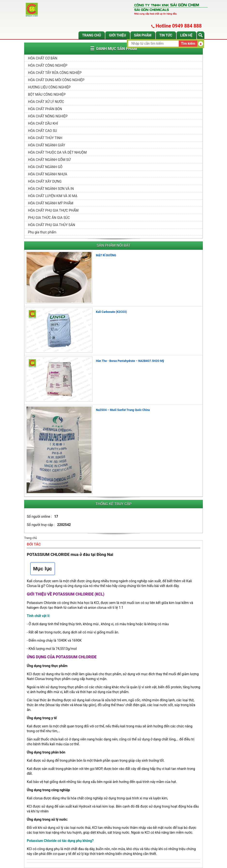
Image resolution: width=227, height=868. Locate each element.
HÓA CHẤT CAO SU (43, 131)
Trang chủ (92, 35)
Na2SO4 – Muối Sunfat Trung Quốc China (123, 410)
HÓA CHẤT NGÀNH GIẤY (47, 145)
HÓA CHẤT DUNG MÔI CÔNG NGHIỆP (56, 80)
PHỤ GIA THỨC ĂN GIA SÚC (49, 218)
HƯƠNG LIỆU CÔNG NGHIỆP (49, 87)
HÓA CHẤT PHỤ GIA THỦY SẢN (52, 225)
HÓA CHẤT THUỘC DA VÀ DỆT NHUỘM (57, 152)
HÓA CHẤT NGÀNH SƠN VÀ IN (51, 189)
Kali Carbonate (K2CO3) (111, 312)
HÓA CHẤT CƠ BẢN (43, 58)
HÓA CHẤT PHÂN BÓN (45, 109)
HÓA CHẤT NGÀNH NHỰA (48, 174)
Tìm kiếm (188, 43)
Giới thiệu (117, 35)
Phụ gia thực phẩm (42, 232)
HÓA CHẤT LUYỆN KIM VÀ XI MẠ (53, 196)
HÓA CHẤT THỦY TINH (45, 138)
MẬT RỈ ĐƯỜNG (106, 255)
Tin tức (166, 35)
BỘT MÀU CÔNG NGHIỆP (47, 94)
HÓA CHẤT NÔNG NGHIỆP (48, 116)
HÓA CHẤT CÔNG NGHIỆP (48, 65)
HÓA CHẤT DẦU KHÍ (43, 123)
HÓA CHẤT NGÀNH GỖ (45, 167)
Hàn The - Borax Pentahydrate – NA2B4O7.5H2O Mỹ (130, 361)
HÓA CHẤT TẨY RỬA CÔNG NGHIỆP (55, 73)
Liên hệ (186, 35)
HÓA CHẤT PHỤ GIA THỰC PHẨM (53, 210)
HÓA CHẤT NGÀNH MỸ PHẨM (51, 203)
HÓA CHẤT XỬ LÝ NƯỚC (46, 102)
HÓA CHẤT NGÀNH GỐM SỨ (49, 160)
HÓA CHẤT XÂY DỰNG (45, 181)
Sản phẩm (143, 35)
